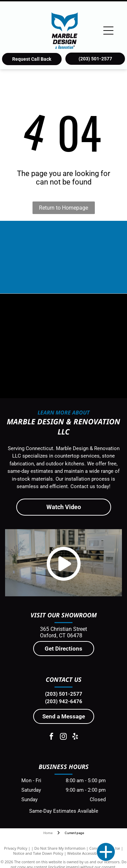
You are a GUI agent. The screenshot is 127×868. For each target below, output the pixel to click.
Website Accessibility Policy (90, 853)
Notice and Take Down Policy (38, 853)
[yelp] (75, 737)
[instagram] (63, 737)
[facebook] (51, 737)
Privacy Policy (16, 848)
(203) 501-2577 (64, 694)
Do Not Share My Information (60, 848)
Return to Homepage (63, 208)
